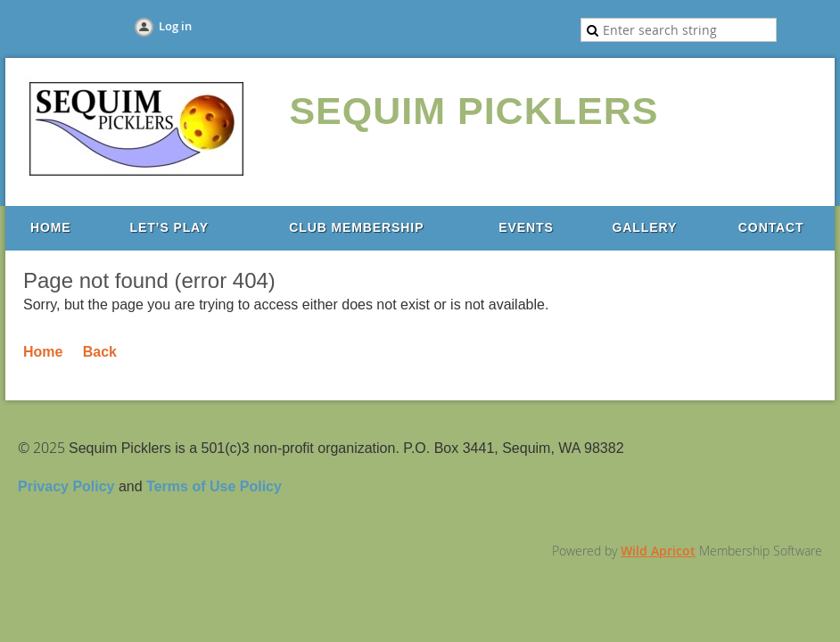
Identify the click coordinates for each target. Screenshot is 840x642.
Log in (175, 26)
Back (100, 352)
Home (43, 352)
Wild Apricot (658, 551)
